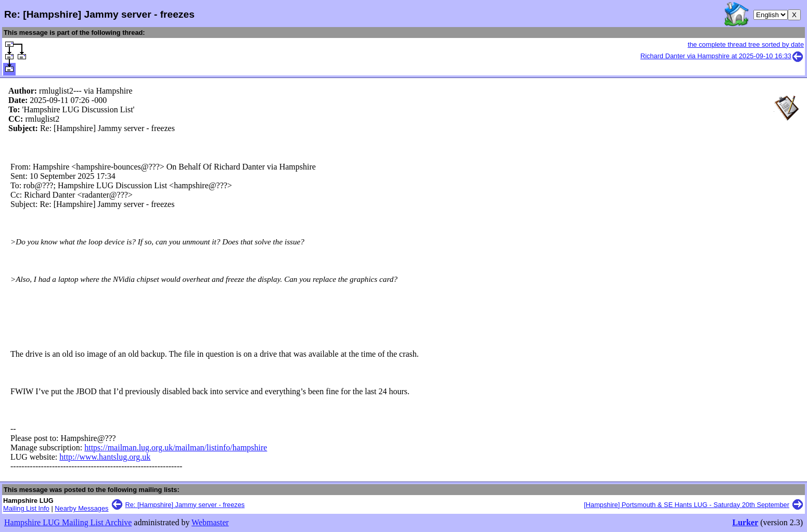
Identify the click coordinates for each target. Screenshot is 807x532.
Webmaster (210, 522)
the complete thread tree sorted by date (746, 44)
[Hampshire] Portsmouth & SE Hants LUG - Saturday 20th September (687, 505)
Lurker (745, 522)
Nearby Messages (81, 508)
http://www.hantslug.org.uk (105, 457)
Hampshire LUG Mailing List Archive (68, 522)
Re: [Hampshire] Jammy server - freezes (185, 505)
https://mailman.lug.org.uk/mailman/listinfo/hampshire (176, 447)
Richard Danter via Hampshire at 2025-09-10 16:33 (722, 56)
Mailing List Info (26, 508)
